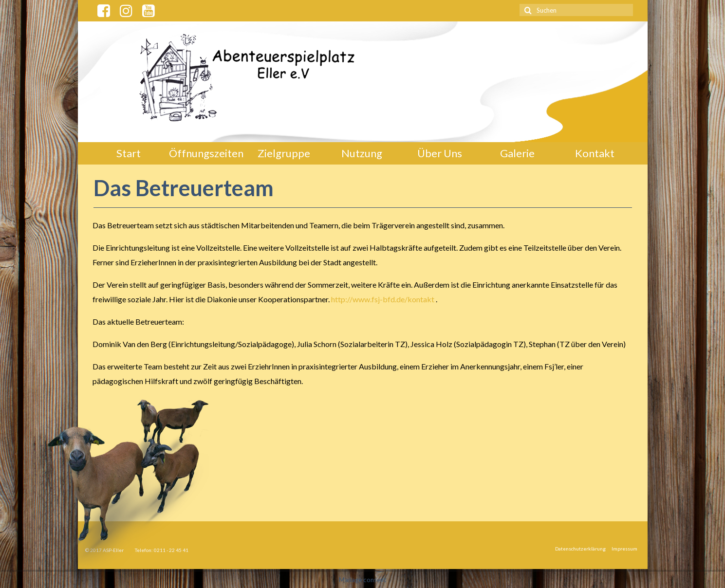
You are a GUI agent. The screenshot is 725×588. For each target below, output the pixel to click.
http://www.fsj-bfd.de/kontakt (383, 299)
